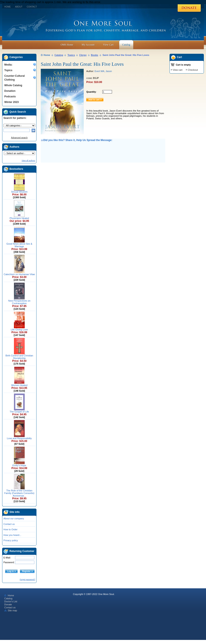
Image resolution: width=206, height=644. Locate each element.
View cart (178, 70)
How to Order (10, 529)
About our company (14, 518)
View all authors (28, 161)
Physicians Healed (19, 218)
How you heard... (12, 535)
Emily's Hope (19, 465)
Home (8, 7)
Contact (32, 7)
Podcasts (10, 97)
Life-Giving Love (19, 330)
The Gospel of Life (19, 412)
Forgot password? (27, 580)
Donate (8, 604)
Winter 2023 (11, 102)
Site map (11, 610)
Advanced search (19, 138)
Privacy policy (11, 540)
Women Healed (19, 385)
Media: (8, 65)
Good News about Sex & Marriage (19, 245)
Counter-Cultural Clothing (14, 78)
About (19, 7)
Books (95, 55)
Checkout (193, 70)
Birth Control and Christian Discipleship (19, 357)
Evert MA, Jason (103, 71)
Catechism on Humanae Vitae (19, 274)
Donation (10, 91)
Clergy (83, 55)
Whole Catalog (13, 85)
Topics (8, 70)
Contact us (9, 524)
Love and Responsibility (19, 438)
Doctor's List (11, 601)
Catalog (59, 55)
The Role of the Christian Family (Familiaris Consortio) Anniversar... (19, 493)
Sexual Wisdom (19, 192)
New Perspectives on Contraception (19, 302)
